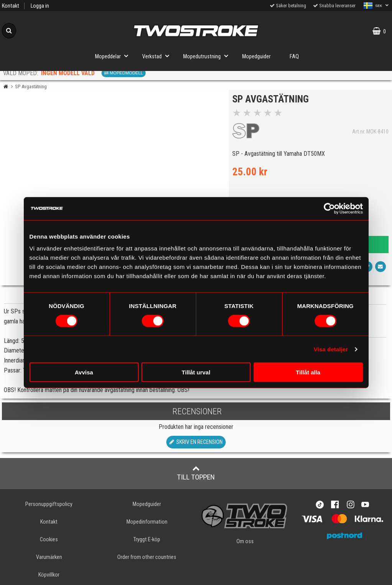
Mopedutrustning (208, 56)
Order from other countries (147, 557)
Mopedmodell (124, 73)
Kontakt (11, 6)
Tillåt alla (308, 372)
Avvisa (84, 372)
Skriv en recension (196, 442)
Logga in (40, 6)
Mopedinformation (147, 522)
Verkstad (158, 56)
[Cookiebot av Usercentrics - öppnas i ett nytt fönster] (329, 208)
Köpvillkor (49, 575)
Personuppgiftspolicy (49, 504)
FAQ (294, 57)
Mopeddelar (114, 56)
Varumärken (49, 557)
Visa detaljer (331, 349)
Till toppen (196, 473)
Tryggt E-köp (147, 540)
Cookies (49, 540)
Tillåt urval (196, 372)
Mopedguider (256, 57)
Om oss (245, 541)
